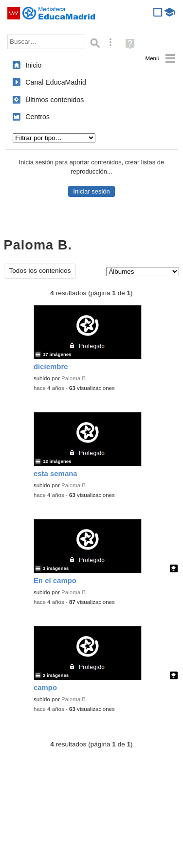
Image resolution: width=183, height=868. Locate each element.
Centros (37, 117)
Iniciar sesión (91, 191)
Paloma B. (74, 378)
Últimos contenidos (55, 100)
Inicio (33, 65)
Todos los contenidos (40, 271)
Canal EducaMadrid (56, 82)
